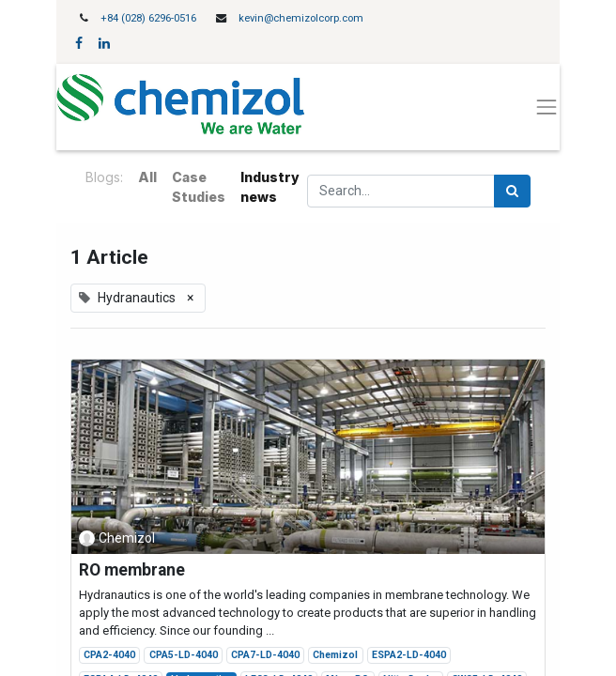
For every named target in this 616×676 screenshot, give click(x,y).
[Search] (512, 191)
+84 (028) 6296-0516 (148, 18)
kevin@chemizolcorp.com (301, 18)
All (147, 177)
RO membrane (132, 570)
